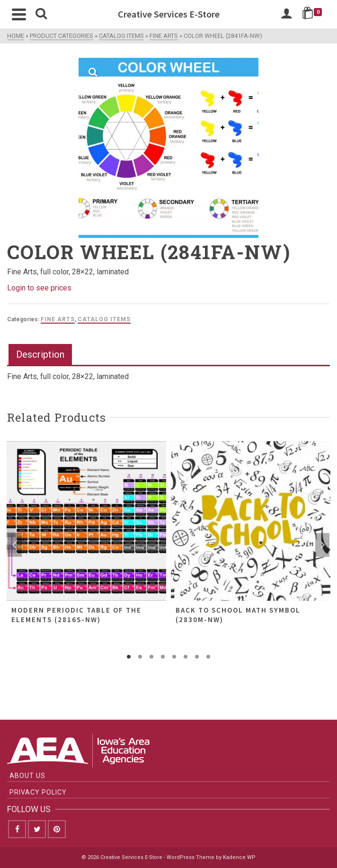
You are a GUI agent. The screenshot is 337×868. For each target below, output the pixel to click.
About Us (27, 776)
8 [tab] (208, 657)
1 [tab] (129, 657)
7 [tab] (197, 657)
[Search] (41, 14)
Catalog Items (104, 319)
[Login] (286, 14)
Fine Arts (58, 319)
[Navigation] (19, 14)
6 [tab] (186, 657)
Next (322, 545)
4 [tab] (163, 657)
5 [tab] (174, 657)
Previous (15, 545)
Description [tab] (40, 354)
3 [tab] (151, 657)
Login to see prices (39, 288)
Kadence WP (239, 857)
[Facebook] (17, 829)
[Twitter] (37, 829)
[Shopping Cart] (314, 14)
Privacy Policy (38, 792)
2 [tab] (140, 657)
